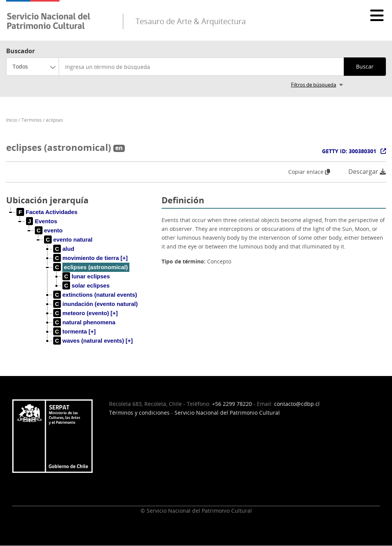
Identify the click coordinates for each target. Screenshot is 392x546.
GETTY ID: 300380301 (349, 151)
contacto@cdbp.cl (297, 404)
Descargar (367, 172)
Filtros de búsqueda (314, 85)
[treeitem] (47, 212)
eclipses (55, 120)
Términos (32, 120)
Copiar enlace (309, 172)
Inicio (12, 120)
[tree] (81, 283)
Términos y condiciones (139, 413)
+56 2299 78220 (232, 404)
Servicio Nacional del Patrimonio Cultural (227, 413)
